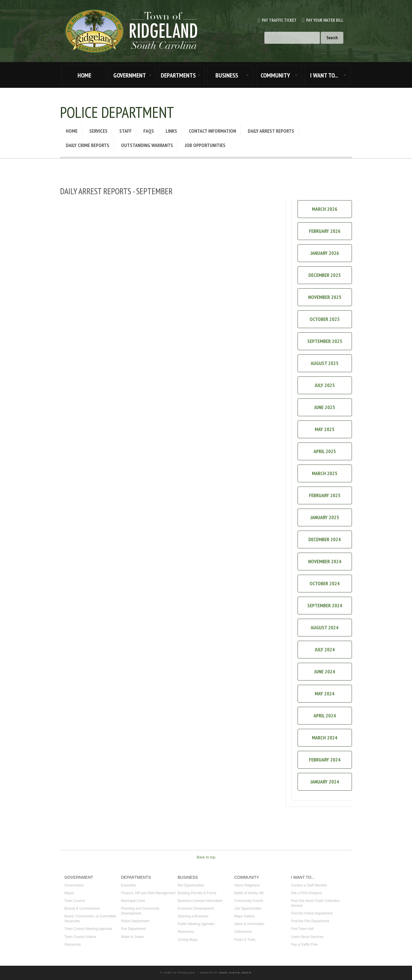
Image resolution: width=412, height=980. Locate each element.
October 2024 (325, 583)
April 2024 (325, 716)
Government (74, 885)
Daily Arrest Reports (271, 131)
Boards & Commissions (82, 908)
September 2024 (325, 605)
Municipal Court (133, 901)
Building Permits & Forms (197, 893)
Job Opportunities (205, 145)
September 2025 (325, 341)
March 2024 (325, 738)
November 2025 (325, 297)
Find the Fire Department (310, 921)
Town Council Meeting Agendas (88, 929)
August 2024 (325, 627)
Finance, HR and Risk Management (148, 893)
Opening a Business (193, 916)
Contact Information (212, 131)
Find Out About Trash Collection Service (315, 903)
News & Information (249, 924)
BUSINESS (227, 75)
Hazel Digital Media (235, 973)
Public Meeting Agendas (196, 924)
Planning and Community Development (140, 911)
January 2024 (325, 782)
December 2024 (325, 539)
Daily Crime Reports (88, 145)
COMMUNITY (275, 75)
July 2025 (325, 385)
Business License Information (200, 901)
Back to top (206, 857)
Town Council (75, 901)
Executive (128, 885)
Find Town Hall (302, 929)
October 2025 (325, 319)
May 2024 (325, 694)
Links (171, 131)
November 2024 (325, 561)
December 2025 (325, 275)
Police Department (135, 921)
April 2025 (325, 451)
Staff (125, 131)
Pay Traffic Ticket (275, 20)
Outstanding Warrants (147, 145)
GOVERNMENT (130, 75)
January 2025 (325, 517)
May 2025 (325, 429)
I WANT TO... (324, 75)
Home (72, 131)
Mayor (69, 893)
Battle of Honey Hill (249, 893)
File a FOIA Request (306, 893)
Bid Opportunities (191, 885)
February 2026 (325, 231)
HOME (84, 75)
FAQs (149, 131)
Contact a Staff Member (309, 885)
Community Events (249, 901)
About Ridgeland (247, 885)
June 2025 (325, 407)
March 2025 (325, 473)
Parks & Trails (245, 940)
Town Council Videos (80, 937)
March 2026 (325, 209)
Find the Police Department (312, 913)
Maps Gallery (244, 916)
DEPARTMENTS (178, 75)
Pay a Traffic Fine (304, 945)
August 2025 (325, 363)
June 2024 (325, 671)
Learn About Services (307, 937)
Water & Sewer (132, 937)
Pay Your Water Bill (320, 20)
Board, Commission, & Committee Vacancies (90, 919)
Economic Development (196, 908)
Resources (73, 945)
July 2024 (325, 649)
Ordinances (243, 932)
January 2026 (325, 253)
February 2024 (325, 760)
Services (98, 131)
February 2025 (325, 495)
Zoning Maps (188, 940)
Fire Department (133, 929)
